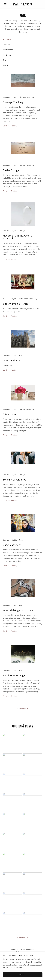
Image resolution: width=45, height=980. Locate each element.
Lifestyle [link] (6, 44)
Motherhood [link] (8, 50)
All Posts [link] (7, 39)
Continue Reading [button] (10, 126)
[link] (22, 4)
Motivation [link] (7, 55)
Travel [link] (5, 60)
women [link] (6, 65)
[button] (6, 4)
